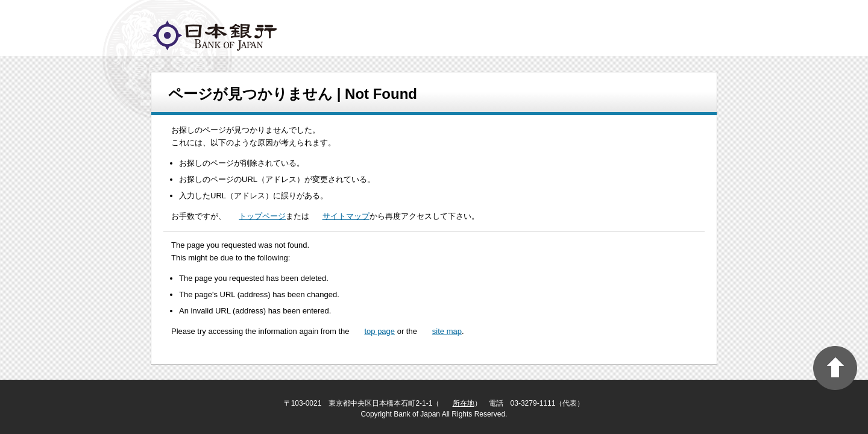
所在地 (464, 403)
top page (379, 331)
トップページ (262, 216)
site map (447, 331)
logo (215, 36)
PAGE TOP (835, 368)
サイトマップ (346, 216)
